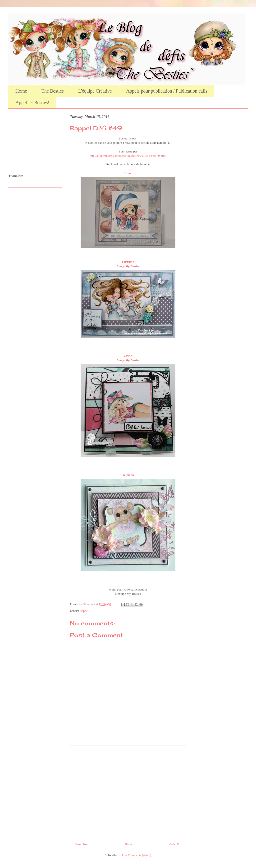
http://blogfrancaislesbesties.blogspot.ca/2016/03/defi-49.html (128, 156)
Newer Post (81, 844)
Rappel (84, 611)
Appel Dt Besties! (32, 103)
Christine (128, 262)
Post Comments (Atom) (137, 855)
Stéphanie (128, 475)
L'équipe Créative (95, 91)
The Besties (53, 91)
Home (21, 91)
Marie (128, 356)
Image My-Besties (128, 266)
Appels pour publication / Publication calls (167, 91)
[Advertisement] (128, 792)
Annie (128, 173)
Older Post (176, 844)
